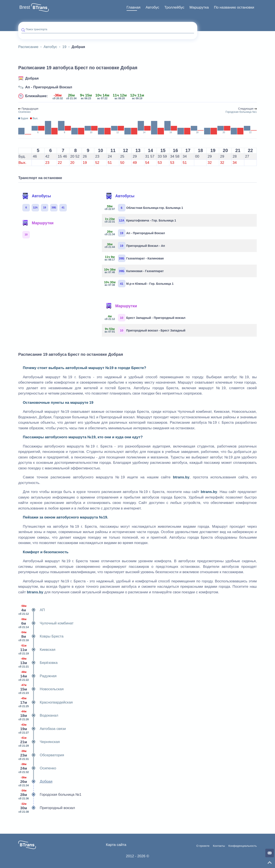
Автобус (152, 7)
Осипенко (37, 768)
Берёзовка (38, 663)
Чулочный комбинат (46, 623)
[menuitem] (134, 8)
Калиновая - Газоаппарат (134, 271)
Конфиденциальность (243, 846)
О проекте (203, 846)
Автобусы (37, 196)
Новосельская (41, 689)
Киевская (37, 650)
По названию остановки (234, 7)
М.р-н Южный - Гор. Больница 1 (139, 284)
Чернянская (39, 742)
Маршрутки (38, 223)
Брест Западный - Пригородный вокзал (145, 318)
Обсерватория (41, 755)
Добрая (32, 78)
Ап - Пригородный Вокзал (49, 87)
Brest (25, 7)
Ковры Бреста (41, 636)
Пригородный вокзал (47, 808)
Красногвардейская (46, 702)
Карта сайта (116, 845)
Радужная (37, 676)
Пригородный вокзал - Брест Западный (145, 330)
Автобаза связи (42, 729)
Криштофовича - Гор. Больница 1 (141, 220)
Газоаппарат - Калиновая (134, 258)
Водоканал (38, 716)
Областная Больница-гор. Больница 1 (144, 208)
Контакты (219, 846)
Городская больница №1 (50, 795)
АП (31, 610)
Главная (134, 7)
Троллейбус (174, 7)
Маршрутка (199, 7)
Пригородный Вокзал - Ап (135, 246)
